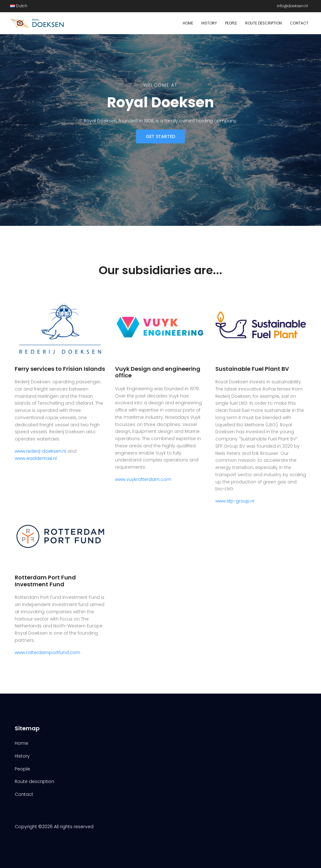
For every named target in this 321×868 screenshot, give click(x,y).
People (231, 23)
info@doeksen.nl (292, 6)
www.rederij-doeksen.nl (40, 451)
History (209, 23)
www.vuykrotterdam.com (143, 479)
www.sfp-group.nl (235, 501)
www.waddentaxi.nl (36, 458)
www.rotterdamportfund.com (47, 652)
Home (188, 23)
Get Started (160, 136)
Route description (263, 23)
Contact (299, 23)
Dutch (19, 6)
